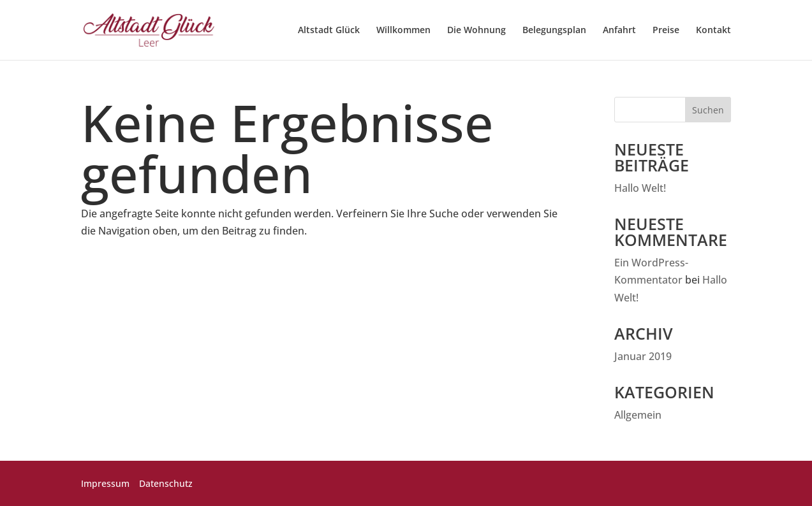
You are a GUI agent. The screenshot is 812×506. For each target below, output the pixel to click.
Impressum (105, 483)
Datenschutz (166, 483)
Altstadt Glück (329, 31)
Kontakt (713, 31)
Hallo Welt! (640, 188)
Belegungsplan (554, 31)
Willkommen (403, 31)
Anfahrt (619, 31)
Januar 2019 (643, 356)
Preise (666, 31)
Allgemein (638, 415)
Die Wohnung (476, 31)
